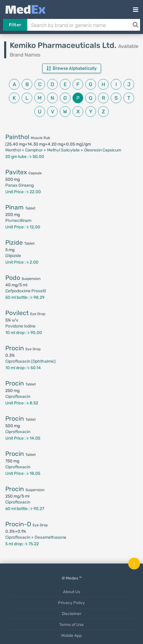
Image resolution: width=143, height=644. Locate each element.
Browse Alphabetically (72, 68)
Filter (15, 25)
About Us (72, 592)
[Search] (135, 25)
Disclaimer (72, 614)
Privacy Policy (71, 603)
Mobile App (71, 635)
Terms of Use (71, 624)
